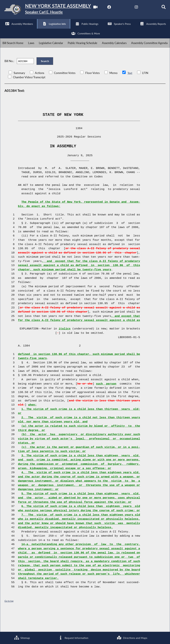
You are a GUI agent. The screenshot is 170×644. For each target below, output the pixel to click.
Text (130, 93)
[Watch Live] (4, 28)
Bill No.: (9, 80)
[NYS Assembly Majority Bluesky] (59, 28)
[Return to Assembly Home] (51, 10)
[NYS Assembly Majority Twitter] (31, 28)
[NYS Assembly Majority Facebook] (18, 28)
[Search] (73, 28)
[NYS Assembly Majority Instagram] (45, 28)
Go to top (9, 621)
